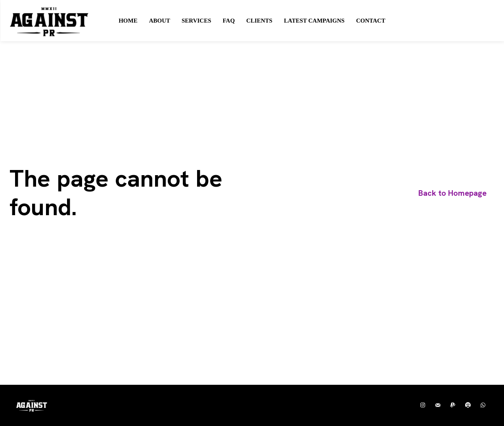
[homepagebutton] (452, 193)
